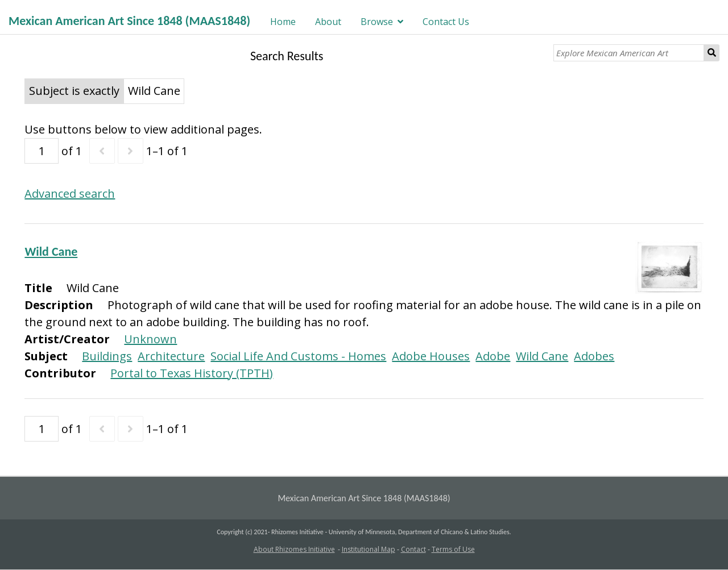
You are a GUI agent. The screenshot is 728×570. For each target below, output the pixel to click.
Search (712, 53)
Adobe (493, 356)
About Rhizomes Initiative (294, 549)
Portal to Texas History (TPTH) (192, 373)
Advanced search (70, 194)
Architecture (171, 356)
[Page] (42, 151)
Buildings (107, 356)
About (328, 22)
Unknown (150, 339)
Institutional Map (369, 549)
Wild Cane (51, 251)
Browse (377, 22)
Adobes (594, 356)
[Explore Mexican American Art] (629, 53)
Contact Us (446, 22)
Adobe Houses (431, 356)
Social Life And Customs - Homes (298, 356)
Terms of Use (453, 549)
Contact (413, 549)
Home (283, 22)
